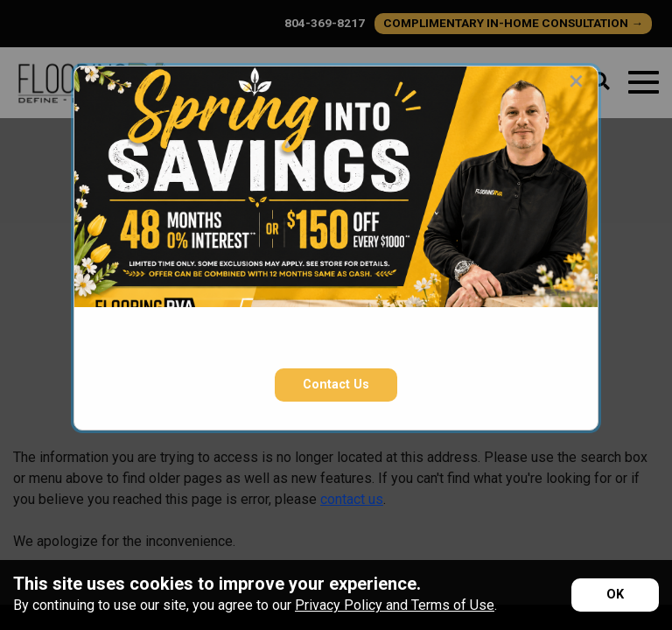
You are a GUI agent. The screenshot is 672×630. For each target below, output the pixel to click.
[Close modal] (576, 80)
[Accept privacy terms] (615, 595)
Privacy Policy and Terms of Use (395, 605)
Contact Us (336, 385)
